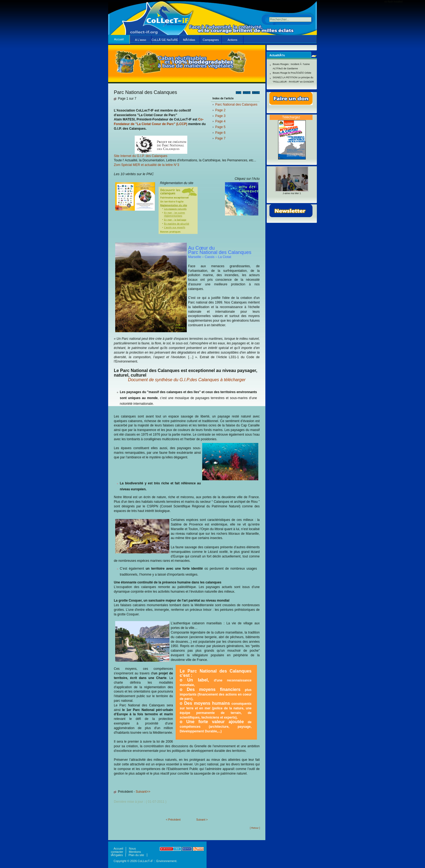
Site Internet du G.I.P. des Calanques (141, 156)
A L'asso (141, 40)
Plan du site (136, 855)
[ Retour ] (255, 828)
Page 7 (220, 138)
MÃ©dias (189, 40)
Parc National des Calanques (236, 105)
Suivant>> (143, 792)
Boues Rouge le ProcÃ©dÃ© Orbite (292, 73)
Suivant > (202, 820)
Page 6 (220, 133)
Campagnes (211, 40)
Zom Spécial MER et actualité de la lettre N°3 (147, 165)
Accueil (119, 39)
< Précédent (173, 820)
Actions (232, 40)
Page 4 (220, 121)
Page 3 (220, 116)
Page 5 (220, 127)
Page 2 (220, 110)
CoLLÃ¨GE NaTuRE (165, 40)
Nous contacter (123, 850)
